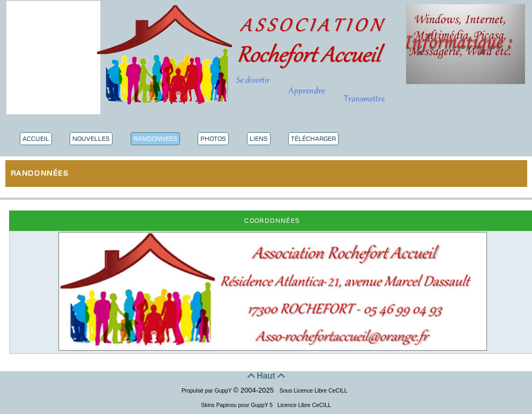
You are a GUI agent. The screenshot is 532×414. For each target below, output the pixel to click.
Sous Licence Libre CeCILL (314, 391)
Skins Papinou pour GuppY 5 (238, 405)
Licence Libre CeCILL (304, 405)
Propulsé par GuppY (208, 391)
